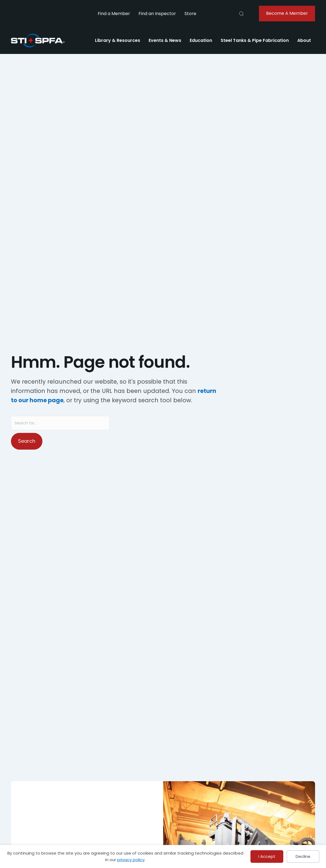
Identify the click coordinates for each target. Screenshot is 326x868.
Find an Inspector (157, 14)
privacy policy (131, 860)
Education (201, 40)
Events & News (165, 40)
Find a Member (114, 14)
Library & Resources (118, 40)
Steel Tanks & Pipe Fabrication (255, 40)
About (304, 40)
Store (190, 14)
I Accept (267, 856)
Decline (303, 856)
